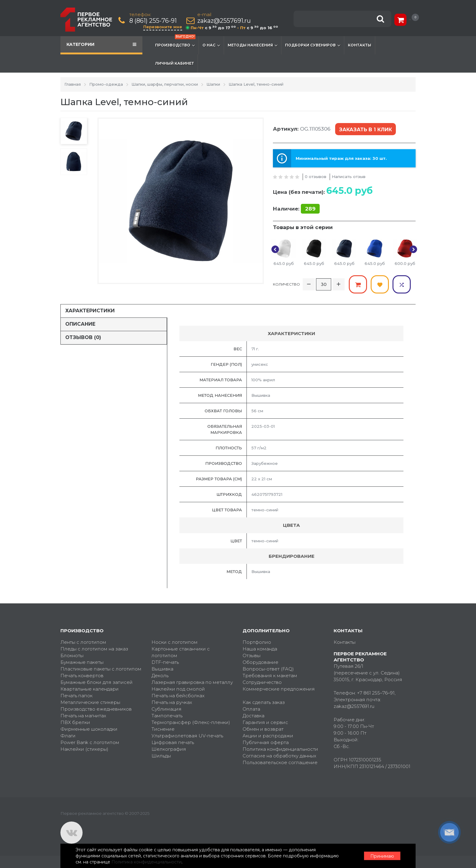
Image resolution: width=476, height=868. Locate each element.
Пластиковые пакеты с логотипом (101, 669)
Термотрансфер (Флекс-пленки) (191, 722)
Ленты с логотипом (83, 642)
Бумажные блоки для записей (97, 682)
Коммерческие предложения (279, 689)
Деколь (160, 676)
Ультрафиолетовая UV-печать (187, 736)
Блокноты (72, 655)
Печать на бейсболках (178, 696)
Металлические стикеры (90, 702)
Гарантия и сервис (265, 722)
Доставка (253, 716)
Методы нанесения (253, 45)
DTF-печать (165, 662)
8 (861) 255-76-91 (153, 21)
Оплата (251, 709)
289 (310, 209)
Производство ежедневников (96, 709)
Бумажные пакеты (82, 662)
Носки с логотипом (175, 642)
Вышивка (162, 669)
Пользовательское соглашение (280, 762)
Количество (286, 284)
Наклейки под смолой (178, 689)
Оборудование (260, 662)
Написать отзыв (349, 177)
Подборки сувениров (313, 45)
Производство (175, 42)
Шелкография (169, 749)
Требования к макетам (270, 676)
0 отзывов (316, 177)
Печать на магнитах (83, 716)
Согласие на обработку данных (279, 756)
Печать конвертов (82, 676)
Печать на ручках (172, 702)
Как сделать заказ (264, 702)
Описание (80, 324)
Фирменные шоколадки (89, 729)
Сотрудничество (262, 682)
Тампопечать (167, 716)
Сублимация (167, 709)
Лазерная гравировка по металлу (192, 682)
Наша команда (260, 649)
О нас (211, 45)
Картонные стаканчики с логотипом (181, 652)
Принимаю (382, 856)
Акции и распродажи (268, 736)
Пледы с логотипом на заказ (94, 649)
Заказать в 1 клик (365, 130)
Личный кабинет (175, 63)
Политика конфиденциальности (280, 749)
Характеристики (90, 311)
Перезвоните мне (163, 27)
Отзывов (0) (83, 337)
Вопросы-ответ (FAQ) (268, 669)
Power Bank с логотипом (90, 742)
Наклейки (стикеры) (84, 749)
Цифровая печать (173, 742)
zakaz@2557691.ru (224, 21)
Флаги (68, 736)
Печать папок (76, 696)
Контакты (360, 45)
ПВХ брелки (75, 722)
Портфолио (257, 642)
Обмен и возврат (263, 729)
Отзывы (252, 655)
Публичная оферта (266, 742)
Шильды (161, 756)
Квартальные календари (90, 689)
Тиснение (163, 729)
